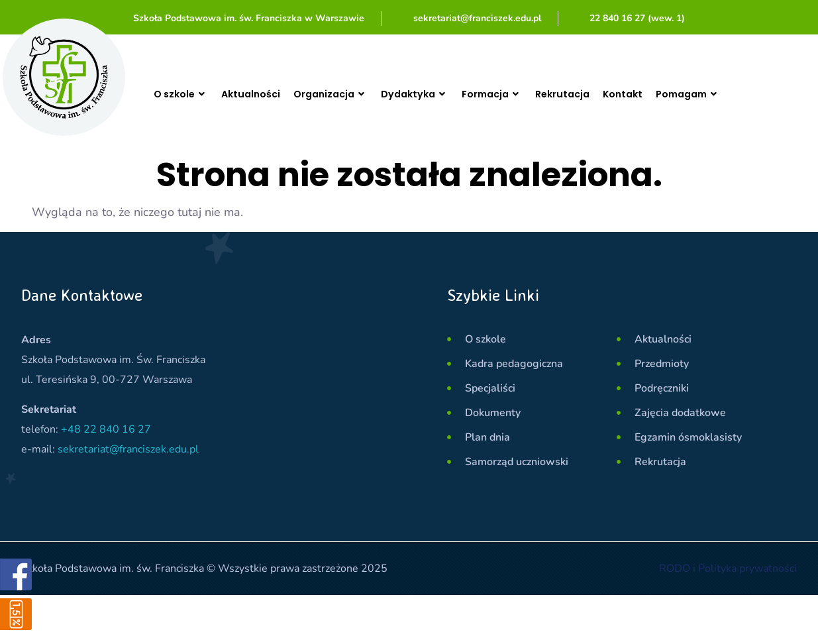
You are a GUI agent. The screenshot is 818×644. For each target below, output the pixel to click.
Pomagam (728, 94)
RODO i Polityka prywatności (728, 568)
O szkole (183, 94)
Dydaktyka (434, 94)
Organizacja (344, 94)
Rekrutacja (593, 94)
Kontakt (658, 94)
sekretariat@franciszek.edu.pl (128, 449)
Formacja (517, 94)
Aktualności (258, 94)
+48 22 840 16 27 (106, 429)
